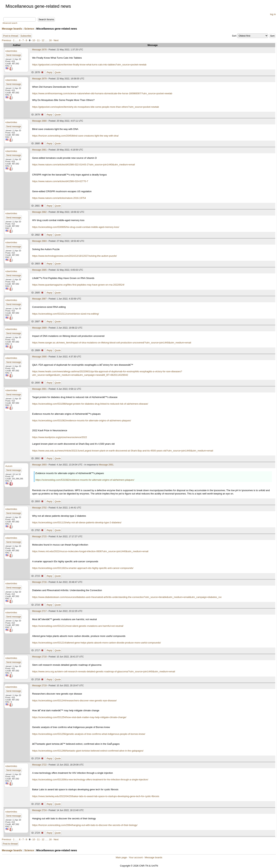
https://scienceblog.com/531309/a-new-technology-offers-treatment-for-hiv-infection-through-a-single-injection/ (90, 780)
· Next (55, 40)
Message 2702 (39, 508)
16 (50, 40)
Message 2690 (39, 357)
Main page (121, 857)
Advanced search (10, 23)
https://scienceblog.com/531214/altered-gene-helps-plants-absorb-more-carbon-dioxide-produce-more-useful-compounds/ (96, 643)
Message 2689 (39, 328)
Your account (136, 857)
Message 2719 (39, 686)
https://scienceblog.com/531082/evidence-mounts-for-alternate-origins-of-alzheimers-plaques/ (82, 420)
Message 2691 (39, 389)
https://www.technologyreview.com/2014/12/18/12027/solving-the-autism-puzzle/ (74, 256)
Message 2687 (39, 299)
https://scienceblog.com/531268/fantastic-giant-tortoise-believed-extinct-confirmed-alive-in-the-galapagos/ (88, 751)
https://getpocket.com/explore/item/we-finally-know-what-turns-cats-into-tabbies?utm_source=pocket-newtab (89, 65)
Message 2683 (39, 241)
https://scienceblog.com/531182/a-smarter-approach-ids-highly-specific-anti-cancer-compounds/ (83, 568)
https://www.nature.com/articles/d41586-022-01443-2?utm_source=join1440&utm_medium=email (83, 165)
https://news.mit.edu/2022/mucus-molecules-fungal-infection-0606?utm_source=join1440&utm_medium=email (90, 551)
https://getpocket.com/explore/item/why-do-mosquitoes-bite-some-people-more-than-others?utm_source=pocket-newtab (95, 107)
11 (38, 40)
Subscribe (26, 36)
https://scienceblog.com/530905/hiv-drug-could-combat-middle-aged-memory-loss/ (76, 227)
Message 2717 (39, 611)
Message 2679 (39, 79)
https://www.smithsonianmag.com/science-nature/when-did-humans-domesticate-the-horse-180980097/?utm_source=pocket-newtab (102, 93)
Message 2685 (39, 270)
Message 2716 (39, 582)
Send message (14, 55)
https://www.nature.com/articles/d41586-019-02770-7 (60, 181)
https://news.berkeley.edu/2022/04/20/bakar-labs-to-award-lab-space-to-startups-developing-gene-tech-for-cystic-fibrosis (96, 796)
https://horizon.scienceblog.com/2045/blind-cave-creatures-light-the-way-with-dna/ (75, 136)
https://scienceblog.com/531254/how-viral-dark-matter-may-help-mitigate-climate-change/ (79, 717)
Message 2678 (39, 50)
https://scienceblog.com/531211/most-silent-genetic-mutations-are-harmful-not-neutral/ (78, 626)
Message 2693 (39, 465)
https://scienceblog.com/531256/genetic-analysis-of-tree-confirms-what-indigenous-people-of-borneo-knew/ (89, 734)
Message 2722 (39, 765)
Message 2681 (39, 150)
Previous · (7, 40)
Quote (58, 72)
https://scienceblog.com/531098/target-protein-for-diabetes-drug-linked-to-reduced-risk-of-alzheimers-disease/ (90, 404)
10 (34, 40)
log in (273, 14)
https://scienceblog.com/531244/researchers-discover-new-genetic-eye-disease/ (74, 701)
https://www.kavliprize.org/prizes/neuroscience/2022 (59, 437)
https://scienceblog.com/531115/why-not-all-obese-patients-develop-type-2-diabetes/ (77, 522)
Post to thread (11, 36)
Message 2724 (39, 810)
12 (43, 40)
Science (29, 29)
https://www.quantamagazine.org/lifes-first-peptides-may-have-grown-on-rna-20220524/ (78, 285)
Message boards (12, 29)
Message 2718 (39, 657)
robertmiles (11, 51)
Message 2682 (39, 212)
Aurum (9, 466)
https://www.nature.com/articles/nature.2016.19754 (59, 198)
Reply (49, 72)
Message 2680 (39, 121)
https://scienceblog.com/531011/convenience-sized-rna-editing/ (66, 314)
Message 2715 (39, 537)
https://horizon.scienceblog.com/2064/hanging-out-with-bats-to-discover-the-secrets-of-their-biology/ (85, 825)
